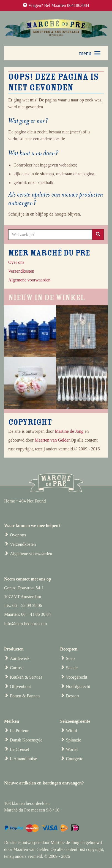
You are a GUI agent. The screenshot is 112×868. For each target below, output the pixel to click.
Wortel (72, 749)
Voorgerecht (77, 677)
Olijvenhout (20, 686)
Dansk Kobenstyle (26, 740)
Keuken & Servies (26, 677)
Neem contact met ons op (28, 579)
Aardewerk (20, 658)
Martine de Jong (69, 431)
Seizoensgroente (75, 721)
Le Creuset (20, 749)
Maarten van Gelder (52, 440)
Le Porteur (19, 731)
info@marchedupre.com (26, 624)
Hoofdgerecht (78, 686)
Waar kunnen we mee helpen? (32, 526)
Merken (12, 721)
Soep (70, 658)
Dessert (73, 696)
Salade (72, 668)
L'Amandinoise (23, 759)
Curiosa (17, 668)
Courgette (75, 759)
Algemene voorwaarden (31, 554)
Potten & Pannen (25, 696)
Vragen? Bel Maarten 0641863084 (59, 5)
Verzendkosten (23, 544)
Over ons (16, 262)
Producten (14, 649)
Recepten (69, 649)
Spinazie (74, 740)
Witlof (72, 731)
